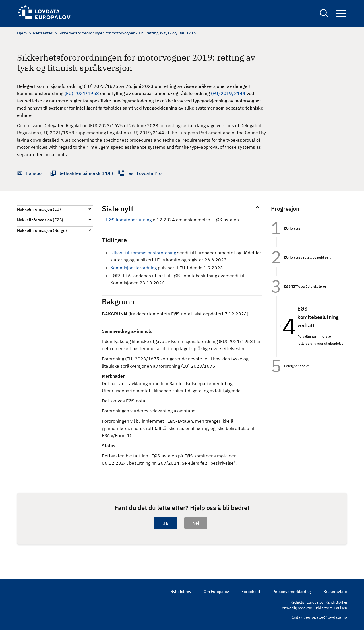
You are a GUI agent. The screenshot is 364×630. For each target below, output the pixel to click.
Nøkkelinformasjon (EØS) (40, 220)
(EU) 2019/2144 (228, 93)
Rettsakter (43, 33)
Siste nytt (118, 208)
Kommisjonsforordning (134, 268)
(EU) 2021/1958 (82, 93)
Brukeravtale (335, 592)
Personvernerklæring (292, 592)
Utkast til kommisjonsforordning (143, 253)
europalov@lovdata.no (326, 617)
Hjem (22, 33)
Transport (35, 173)
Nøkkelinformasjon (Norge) (42, 230)
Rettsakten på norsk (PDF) (86, 173)
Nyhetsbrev (181, 592)
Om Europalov (216, 592)
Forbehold (251, 592)
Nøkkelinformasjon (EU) (39, 209)
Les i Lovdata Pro (144, 173)
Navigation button (341, 14)
